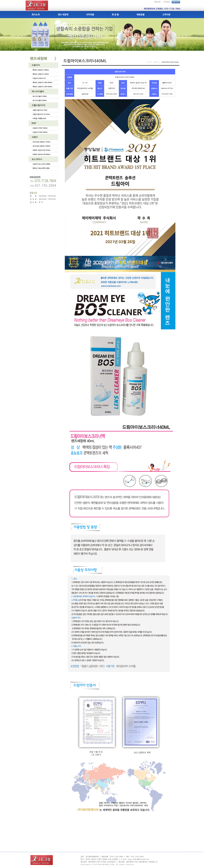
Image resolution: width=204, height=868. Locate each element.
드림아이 (36, 65)
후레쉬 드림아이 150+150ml (42, 87)
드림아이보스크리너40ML (42, 164)
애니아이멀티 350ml (40, 100)
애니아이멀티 (38, 91)
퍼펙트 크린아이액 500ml (41, 154)
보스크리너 (37, 159)
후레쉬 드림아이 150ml (41, 74)
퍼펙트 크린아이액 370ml (41, 150)
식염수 (35, 137)
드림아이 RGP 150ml (40, 128)
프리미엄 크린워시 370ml (41, 142)
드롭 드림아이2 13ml (40, 110)
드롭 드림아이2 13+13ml (41, 114)
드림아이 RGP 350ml (40, 132)
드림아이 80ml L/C (39, 78)
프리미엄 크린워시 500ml (41, 146)
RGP (34, 123)
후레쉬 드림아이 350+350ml (42, 82)
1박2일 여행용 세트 (39, 118)
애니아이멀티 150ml (40, 96)
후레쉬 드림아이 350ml (41, 70)
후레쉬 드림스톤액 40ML (41, 168)
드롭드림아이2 (38, 105)
